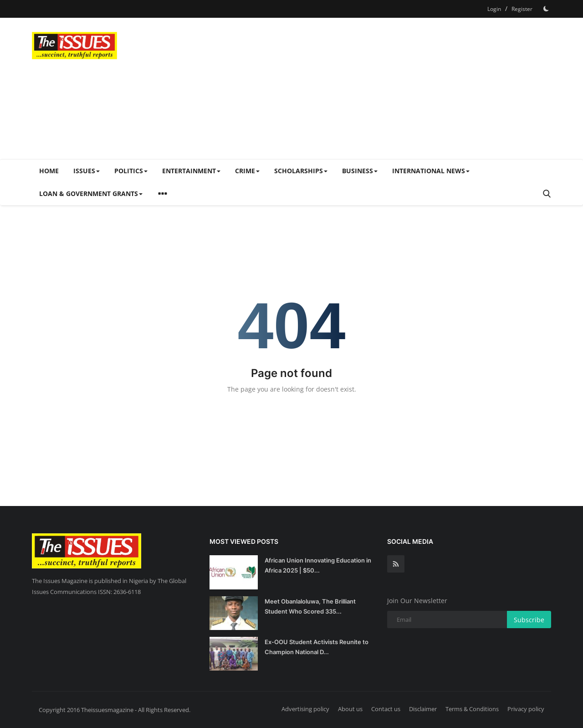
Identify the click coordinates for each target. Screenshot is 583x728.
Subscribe (529, 620)
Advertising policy (305, 709)
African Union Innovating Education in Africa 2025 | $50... (318, 565)
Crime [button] (247, 171)
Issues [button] (87, 171)
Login (494, 9)
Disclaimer (423, 709)
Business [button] (360, 171)
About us (350, 709)
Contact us (386, 709)
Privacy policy (526, 709)
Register (522, 9)
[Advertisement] (385, 88)
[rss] (396, 564)
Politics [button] (131, 171)
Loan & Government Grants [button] (91, 194)
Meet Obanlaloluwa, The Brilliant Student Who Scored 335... (310, 606)
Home (49, 171)
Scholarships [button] (301, 171)
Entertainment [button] (191, 171)
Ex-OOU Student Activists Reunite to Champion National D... (317, 647)
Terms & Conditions (472, 709)
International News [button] (431, 171)
